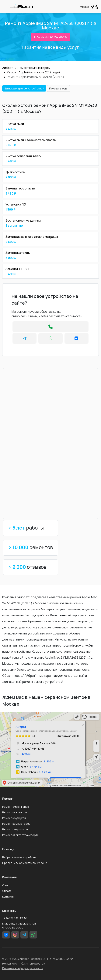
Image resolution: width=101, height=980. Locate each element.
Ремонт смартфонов (16, 807)
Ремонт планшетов (14, 812)
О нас (6, 885)
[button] (97, 7)
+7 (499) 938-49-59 (15, 918)
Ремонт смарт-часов (16, 829)
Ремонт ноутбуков (14, 818)
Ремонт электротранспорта (20, 835)
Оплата (7, 891)
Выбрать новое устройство (20, 857)
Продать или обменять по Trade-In (25, 863)
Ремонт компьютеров (16, 824)
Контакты (8, 896)
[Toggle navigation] (6, 7)
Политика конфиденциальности (23, 968)
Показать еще (58, 88)
